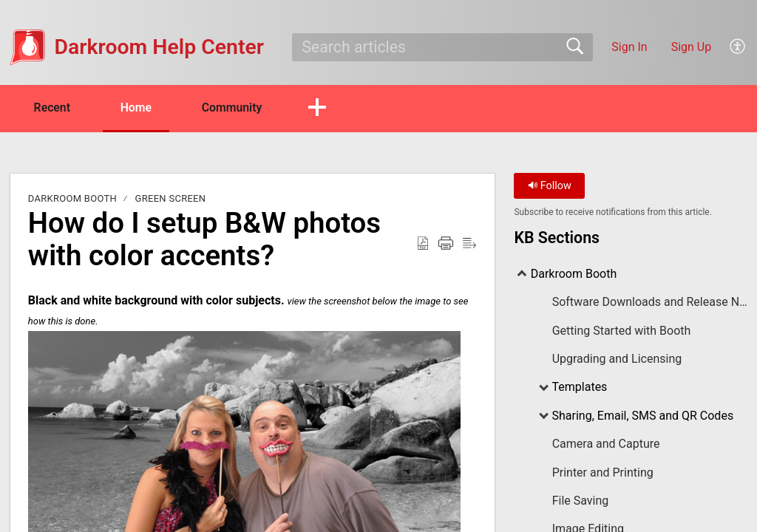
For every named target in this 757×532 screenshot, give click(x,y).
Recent (54, 108)
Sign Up (692, 47)
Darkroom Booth (72, 199)
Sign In (629, 47)
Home (140, 108)
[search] (442, 47)
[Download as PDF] (423, 244)
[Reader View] (469, 244)
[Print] (446, 244)
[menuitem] (738, 47)
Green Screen (171, 199)
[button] (325, 109)
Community (238, 108)
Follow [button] (550, 187)
